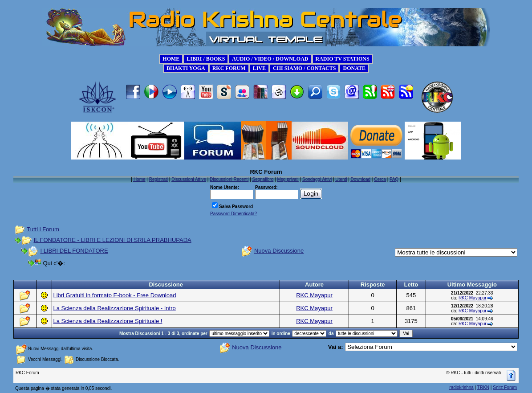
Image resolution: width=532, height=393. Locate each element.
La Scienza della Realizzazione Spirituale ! (108, 321)
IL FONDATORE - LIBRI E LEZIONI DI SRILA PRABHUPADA (113, 240)
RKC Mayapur (314, 295)
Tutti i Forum (43, 229)
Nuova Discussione (279, 251)
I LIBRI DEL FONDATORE (74, 251)
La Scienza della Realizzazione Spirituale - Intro (114, 308)
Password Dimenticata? (234, 214)
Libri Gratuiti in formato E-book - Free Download (114, 295)
